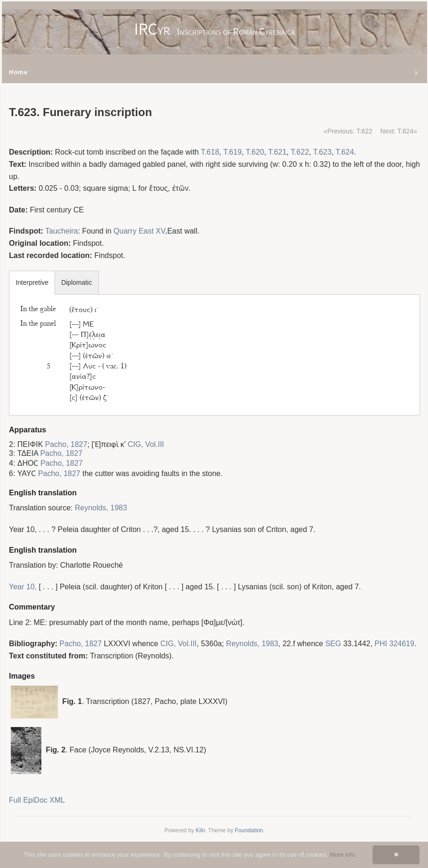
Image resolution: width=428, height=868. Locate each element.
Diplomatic (76, 282)
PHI (381, 644)
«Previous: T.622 (348, 131)
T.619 (233, 152)
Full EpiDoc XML (37, 800)
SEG (333, 644)
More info (342, 855)
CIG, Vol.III (146, 444)
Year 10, (23, 587)
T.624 (345, 152)
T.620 (255, 152)
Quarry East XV (139, 231)
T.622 (300, 152)
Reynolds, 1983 (101, 508)
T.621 (277, 152)
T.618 (210, 152)
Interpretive (32, 282)
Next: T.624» (399, 131)
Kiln (200, 830)
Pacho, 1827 (66, 444)
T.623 (322, 152)
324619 (401, 644)
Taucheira (61, 231)
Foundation (249, 830)
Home (18, 72)
